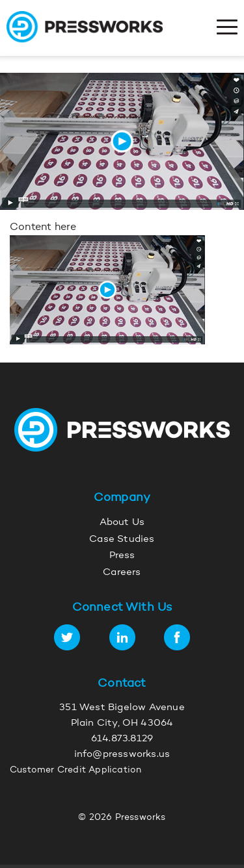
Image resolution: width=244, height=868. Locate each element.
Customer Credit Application (75, 771)
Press (122, 556)
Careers (122, 573)
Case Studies (122, 540)
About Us (122, 523)
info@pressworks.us (122, 755)
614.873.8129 (122, 739)
